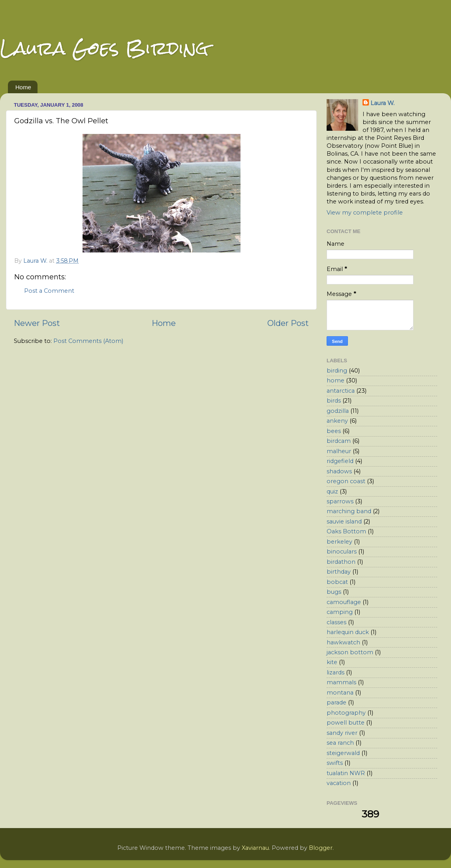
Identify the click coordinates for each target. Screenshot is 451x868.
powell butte (346, 723)
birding (337, 371)
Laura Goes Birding (104, 48)
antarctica (341, 391)
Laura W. (382, 103)
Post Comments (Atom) (88, 341)
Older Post (288, 323)
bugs (334, 592)
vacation (339, 783)
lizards (335, 672)
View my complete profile (365, 213)
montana (340, 693)
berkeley (339, 542)
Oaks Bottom (346, 531)
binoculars (342, 552)
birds (334, 401)
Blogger (321, 848)
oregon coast (346, 481)
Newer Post (37, 323)
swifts (335, 763)
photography (346, 713)
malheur (339, 451)
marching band (349, 511)
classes (336, 622)
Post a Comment (49, 291)
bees (334, 431)
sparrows (340, 501)
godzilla (338, 411)
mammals (341, 682)
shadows (339, 471)
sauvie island (344, 522)
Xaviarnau (255, 848)
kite (332, 662)
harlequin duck (348, 632)
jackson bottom (350, 652)
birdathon (341, 562)
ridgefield (340, 461)
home (335, 380)
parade (336, 702)
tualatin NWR (346, 773)
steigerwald (343, 753)
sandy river (342, 733)
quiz (332, 491)
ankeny (337, 421)
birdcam (339, 441)
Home (23, 87)
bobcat (337, 582)
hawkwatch (343, 642)
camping (340, 612)
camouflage (344, 602)
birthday (339, 572)
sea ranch (340, 743)
